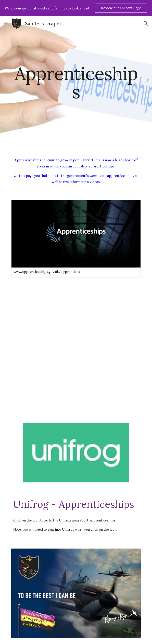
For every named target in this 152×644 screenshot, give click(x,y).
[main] (76, 83)
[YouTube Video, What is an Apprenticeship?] (76, 380)
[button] (6, 23)
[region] (76, 8)
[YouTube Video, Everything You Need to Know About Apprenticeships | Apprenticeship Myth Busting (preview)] (76, 317)
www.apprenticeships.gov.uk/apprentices (47, 272)
